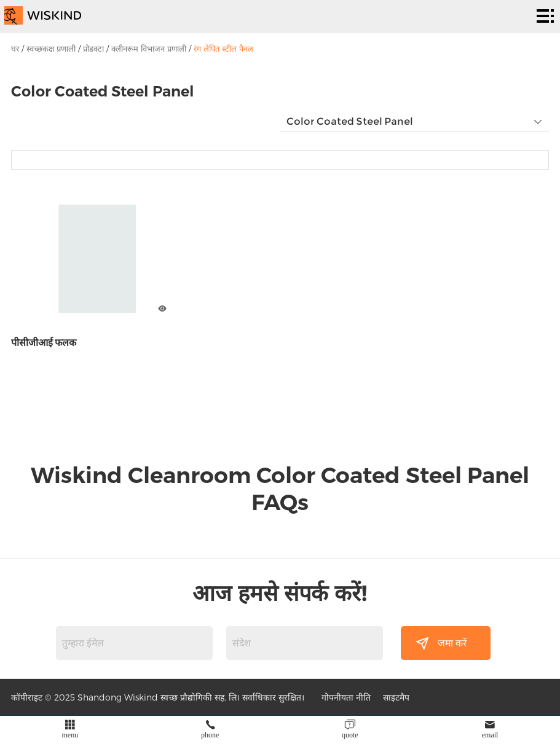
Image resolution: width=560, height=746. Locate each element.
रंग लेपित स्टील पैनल (223, 49)
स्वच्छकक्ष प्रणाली (51, 49)
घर (15, 49)
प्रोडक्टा (93, 49)
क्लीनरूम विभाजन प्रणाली (149, 49)
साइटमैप (396, 697)
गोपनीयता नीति (346, 697)
